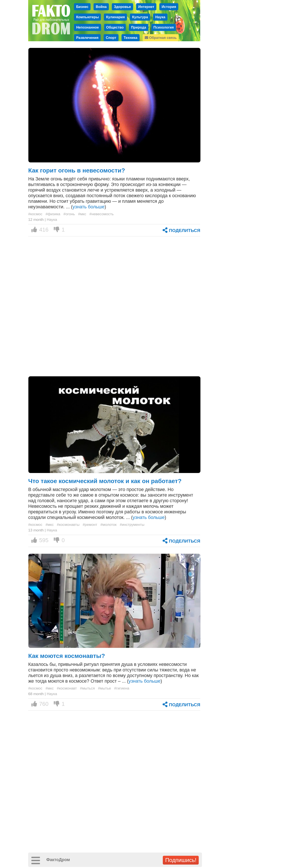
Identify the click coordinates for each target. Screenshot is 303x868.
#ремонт (90, 525)
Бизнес (82, 7)
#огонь (69, 214)
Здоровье (122, 7)
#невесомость (102, 214)
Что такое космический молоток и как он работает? (105, 481)
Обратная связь (161, 38)
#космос (35, 214)
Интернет (146, 7)
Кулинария (115, 17)
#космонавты (68, 525)
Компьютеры (87, 17)
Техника (131, 38)
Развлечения (87, 38)
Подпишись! (181, 860)
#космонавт (67, 688)
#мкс (82, 214)
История (169, 7)
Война (101, 7)
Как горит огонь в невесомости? (77, 170)
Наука (160, 17)
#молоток (108, 525)
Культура (140, 17)
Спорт (111, 38)
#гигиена (122, 688)
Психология (164, 27)
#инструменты (132, 525)
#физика (53, 214)
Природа (138, 27)
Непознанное (87, 27)
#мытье (105, 688)
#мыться (87, 688)
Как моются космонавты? (67, 656)
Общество (115, 27)
